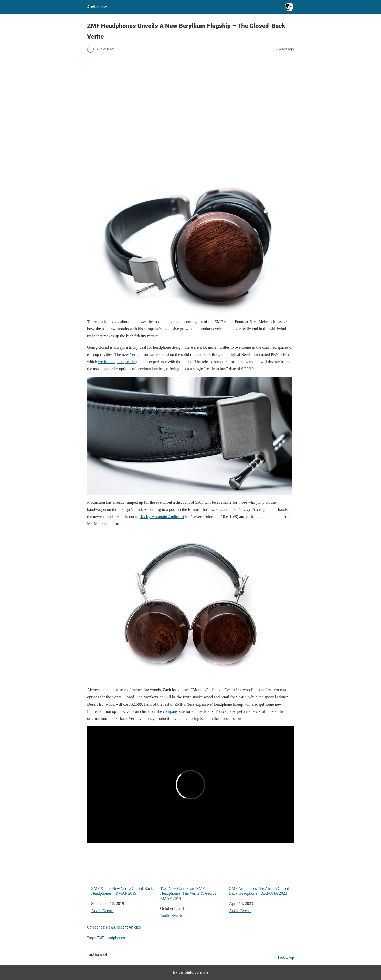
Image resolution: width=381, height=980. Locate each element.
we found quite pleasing (118, 362)
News (110, 927)
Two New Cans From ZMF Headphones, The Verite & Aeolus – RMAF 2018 (192, 874)
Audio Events (102, 911)
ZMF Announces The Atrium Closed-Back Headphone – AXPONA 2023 (262, 871)
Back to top (286, 958)
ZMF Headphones (111, 938)
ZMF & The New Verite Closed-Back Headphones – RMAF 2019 (124, 871)
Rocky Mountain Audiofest (162, 517)
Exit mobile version (190, 972)
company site (174, 711)
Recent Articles (129, 927)
